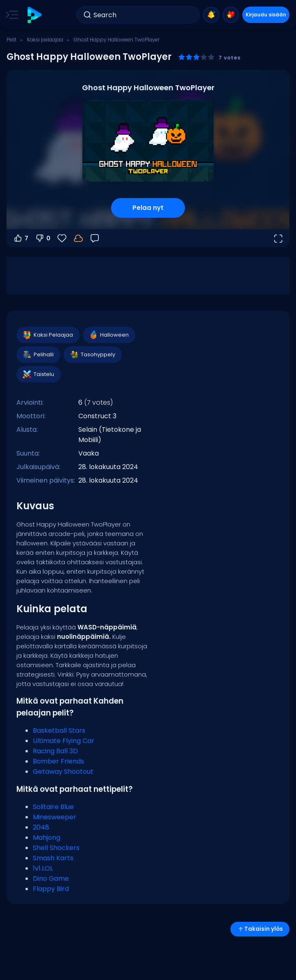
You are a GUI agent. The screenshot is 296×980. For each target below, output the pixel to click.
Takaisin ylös (260, 929)
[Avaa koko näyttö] (278, 238)
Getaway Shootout (63, 771)
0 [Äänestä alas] (43, 238)
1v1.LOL (43, 868)
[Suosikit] (62, 238)
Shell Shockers (56, 848)
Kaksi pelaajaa (45, 40)
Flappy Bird (51, 889)
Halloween (109, 335)
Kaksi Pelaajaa (48, 335)
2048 (41, 827)
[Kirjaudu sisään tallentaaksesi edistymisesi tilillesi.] (78, 238)
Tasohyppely (92, 355)
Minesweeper (55, 817)
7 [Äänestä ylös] (21, 238)
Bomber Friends (58, 761)
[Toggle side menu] (10, 15)
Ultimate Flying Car (64, 741)
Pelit (11, 40)
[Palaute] (95, 238)
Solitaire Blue (53, 807)
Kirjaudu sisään (266, 15)
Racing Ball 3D (55, 751)
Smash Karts (53, 858)
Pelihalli (38, 355)
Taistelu (38, 374)
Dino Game (51, 879)
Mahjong (47, 838)
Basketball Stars (59, 730)
